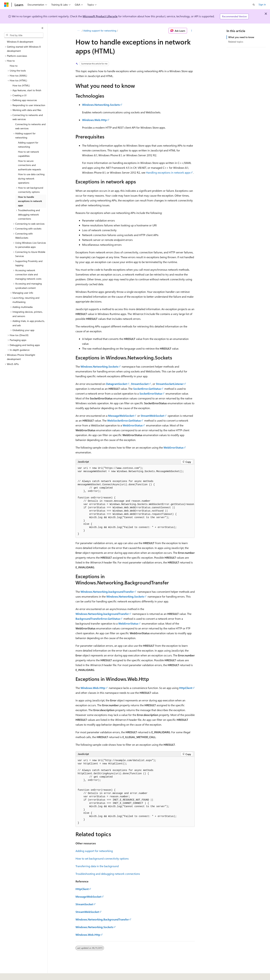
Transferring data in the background (97, 866)
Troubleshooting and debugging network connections (108, 874)
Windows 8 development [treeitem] (20, 42)
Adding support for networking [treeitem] (28, 145)
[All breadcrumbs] (79, 31)
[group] (135, 501)
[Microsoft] (6, 5)
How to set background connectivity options (102, 858)
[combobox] (24, 35)
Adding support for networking (100, 31)
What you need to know (241, 37)
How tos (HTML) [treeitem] (21, 85)
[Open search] (254, 5)
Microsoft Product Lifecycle (100, 16)
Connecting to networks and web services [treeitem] (30, 126)
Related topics (236, 42)
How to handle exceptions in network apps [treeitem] (30, 201)
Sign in (262, 4)
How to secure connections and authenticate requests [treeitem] (30, 165)
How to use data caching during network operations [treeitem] (31, 178)
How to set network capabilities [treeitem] (28, 154)
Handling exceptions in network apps (168, 172)
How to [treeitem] (14, 66)
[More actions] (191, 31)
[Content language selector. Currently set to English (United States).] (20, 975)
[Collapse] (42, 28)
